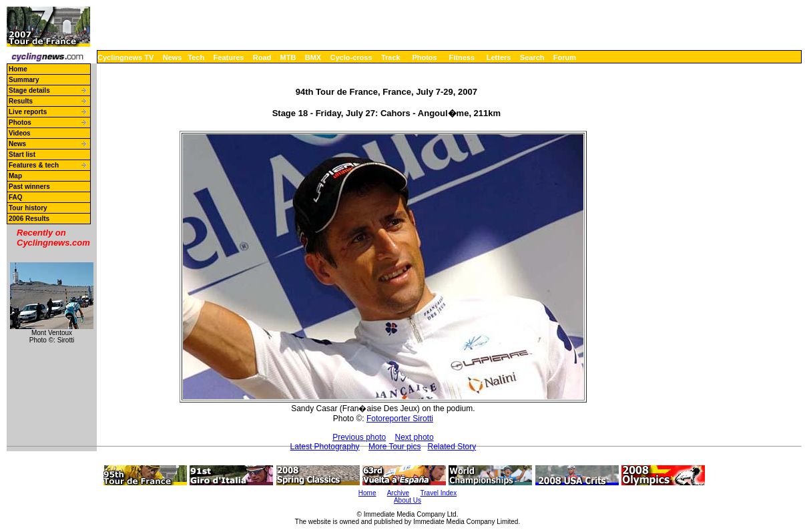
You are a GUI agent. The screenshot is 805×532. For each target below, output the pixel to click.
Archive (398, 493)
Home (18, 69)
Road (262, 57)
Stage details (29, 90)
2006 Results (29, 219)
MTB (288, 57)
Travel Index (439, 493)
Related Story (452, 447)
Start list (22, 155)
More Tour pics (394, 447)
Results (21, 101)
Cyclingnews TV (125, 57)
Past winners (29, 187)
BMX (313, 57)
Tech (196, 57)
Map (15, 176)
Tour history (28, 208)
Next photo (415, 437)
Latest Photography (325, 447)
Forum (565, 57)
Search (532, 57)
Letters (499, 57)
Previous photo (359, 437)
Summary (24, 80)
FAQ (16, 197)
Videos (20, 133)
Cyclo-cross (351, 57)
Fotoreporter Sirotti (400, 419)
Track (391, 57)
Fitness (462, 57)
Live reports (28, 112)
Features (229, 57)
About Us (408, 500)
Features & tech (34, 165)
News (173, 57)
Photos (424, 57)
